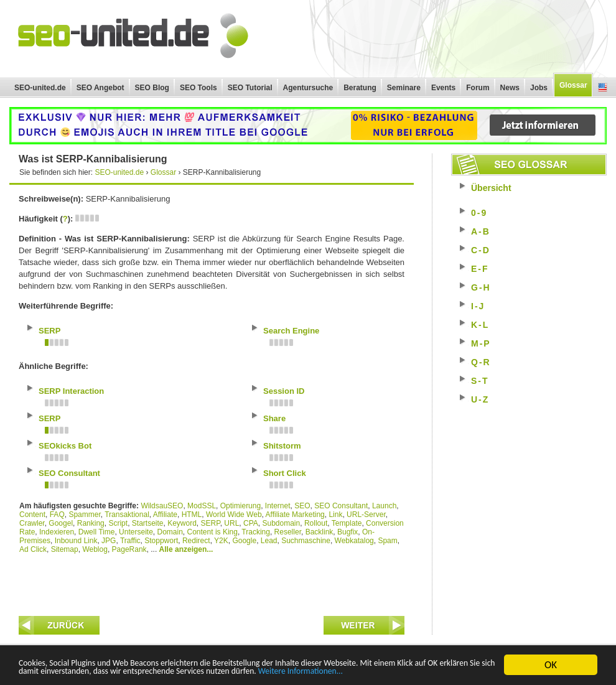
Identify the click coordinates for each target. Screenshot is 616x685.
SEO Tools (198, 88)
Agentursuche (308, 88)
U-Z (480, 399)
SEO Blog (152, 88)
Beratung (360, 88)
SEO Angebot (100, 88)
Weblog (95, 549)
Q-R (481, 362)
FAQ (57, 515)
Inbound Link (76, 541)
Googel (61, 523)
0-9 (479, 213)
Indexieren (57, 532)
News (510, 88)
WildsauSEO (162, 506)
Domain (170, 532)
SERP (211, 523)
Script (118, 523)
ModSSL (202, 506)
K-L (480, 325)
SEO (302, 506)
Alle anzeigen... (186, 549)
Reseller (288, 532)
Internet (278, 506)
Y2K (221, 541)
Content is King (212, 532)
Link (335, 515)
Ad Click (33, 549)
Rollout (316, 523)
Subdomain (282, 523)
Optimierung (240, 506)
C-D (481, 250)
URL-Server (366, 515)
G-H (481, 287)
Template (347, 523)
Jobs (539, 88)
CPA (251, 523)
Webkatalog (354, 541)
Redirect (196, 541)
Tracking (256, 532)
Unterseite (136, 532)
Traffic (130, 541)
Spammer (84, 515)
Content (32, 515)
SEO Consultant (341, 506)
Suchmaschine (306, 541)
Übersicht (491, 188)
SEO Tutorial (250, 88)
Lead (269, 541)
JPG (109, 541)
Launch (384, 506)
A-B (481, 231)
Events (443, 88)
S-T (480, 381)
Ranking (91, 523)
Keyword (182, 523)
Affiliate (165, 515)
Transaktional (127, 515)
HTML (192, 515)
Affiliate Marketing (295, 515)
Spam (387, 541)
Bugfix (348, 532)
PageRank (129, 549)
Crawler (32, 523)
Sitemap (65, 549)
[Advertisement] (212, 582)
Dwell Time (97, 532)
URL (231, 523)
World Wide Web (234, 515)
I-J (478, 306)
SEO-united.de (40, 88)
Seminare (404, 88)
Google (244, 541)
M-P (481, 343)
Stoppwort (161, 541)
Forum (478, 88)
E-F (480, 269)
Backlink (320, 532)
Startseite (148, 523)
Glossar (573, 85)
